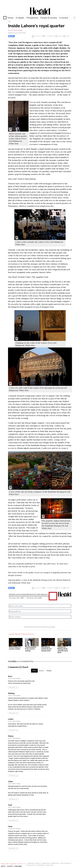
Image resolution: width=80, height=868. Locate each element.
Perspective (32, 18)
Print (66, 36)
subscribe (12, 566)
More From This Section (22, 634)
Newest (41, 671)
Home (10, 18)
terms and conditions (50, 863)
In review (64, 18)
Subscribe (18, 866)
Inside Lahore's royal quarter (36, 26)
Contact (10, 866)
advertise (30, 863)
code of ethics (65, 863)
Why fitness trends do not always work (46, 649)
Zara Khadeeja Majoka (15, 30)
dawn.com (50, 865)
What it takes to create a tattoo (15, 648)
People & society (49, 18)
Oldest (34, 671)
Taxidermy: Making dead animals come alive (63, 650)
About (3, 866)
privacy (38, 863)
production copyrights (36, 865)
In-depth (20, 18)
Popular (49, 671)
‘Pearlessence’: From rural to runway (31, 649)
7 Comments (48, 36)
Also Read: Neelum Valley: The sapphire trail (28, 277)
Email (59, 36)
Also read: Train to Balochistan (22, 179)
